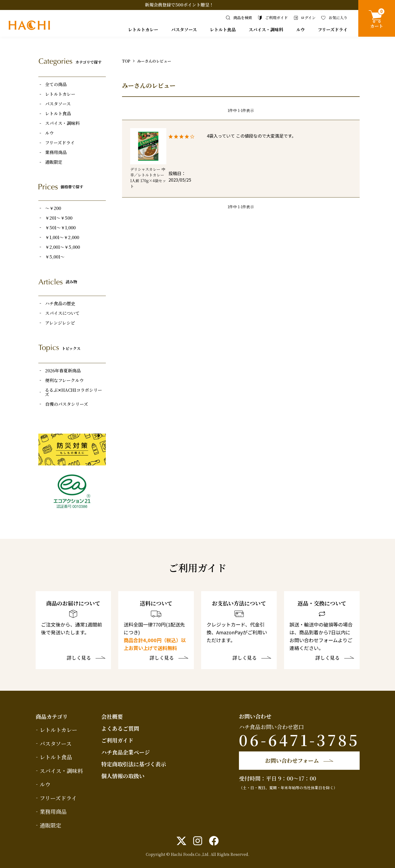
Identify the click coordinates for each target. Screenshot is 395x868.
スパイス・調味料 (266, 30)
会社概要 (112, 716)
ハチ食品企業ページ (126, 752)
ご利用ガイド (117, 740)
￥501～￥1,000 (60, 228)
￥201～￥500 (59, 218)
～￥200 (53, 208)
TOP (126, 61)
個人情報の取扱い (123, 776)
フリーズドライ (333, 30)
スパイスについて (62, 313)
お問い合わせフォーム (292, 760)
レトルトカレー (143, 30)
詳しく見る (79, 658)
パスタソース (184, 30)
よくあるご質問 (120, 728)
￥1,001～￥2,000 (62, 237)
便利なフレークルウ (64, 380)
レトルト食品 (223, 30)
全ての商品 (56, 84)
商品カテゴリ (52, 716)
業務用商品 (56, 152)
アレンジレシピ (60, 323)
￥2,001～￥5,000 (63, 247)
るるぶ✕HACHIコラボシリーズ (73, 392)
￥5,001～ (55, 257)
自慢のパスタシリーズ (67, 404)
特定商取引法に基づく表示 (134, 764)
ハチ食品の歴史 (60, 304)
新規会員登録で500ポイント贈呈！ (179, 5)
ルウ (301, 30)
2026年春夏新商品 (63, 371)
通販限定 (54, 162)
